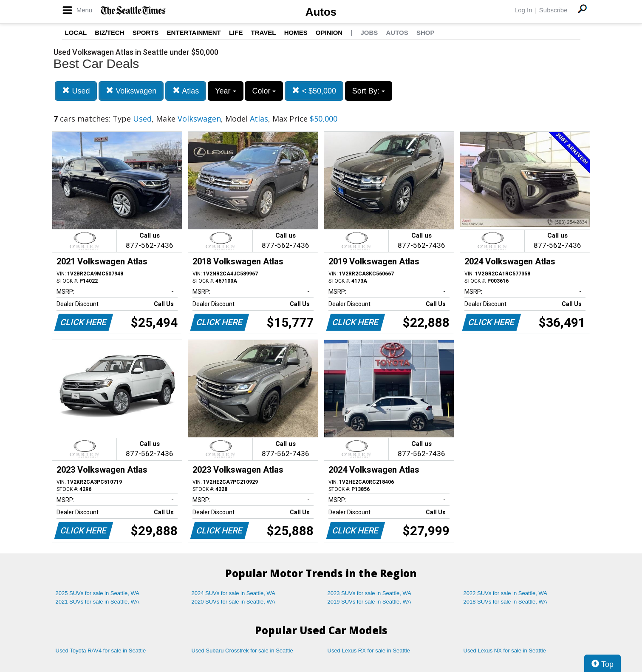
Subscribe (553, 10)
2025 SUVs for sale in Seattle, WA (98, 593)
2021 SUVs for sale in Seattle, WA (98, 602)
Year (225, 91)
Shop (426, 33)
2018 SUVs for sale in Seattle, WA (506, 602)
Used (76, 91)
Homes (296, 33)
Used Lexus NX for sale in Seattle (505, 651)
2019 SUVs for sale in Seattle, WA (370, 602)
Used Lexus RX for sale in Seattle (369, 651)
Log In (523, 10)
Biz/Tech (109, 33)
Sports (146, 33)
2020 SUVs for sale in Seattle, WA (234, 602)
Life (236, 33)
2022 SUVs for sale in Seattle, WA (506, 593)
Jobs (369, 33)
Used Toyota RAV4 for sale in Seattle (101, 651)
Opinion (329, 33)
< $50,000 (314, 91)
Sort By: (369, 91)
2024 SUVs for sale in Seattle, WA (234, 593)
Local (76, 33)
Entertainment (194, 33)
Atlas (186, 91)
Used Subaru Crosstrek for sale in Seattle (242, 651)
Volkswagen (131, 91)
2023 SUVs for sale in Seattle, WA (370, 593)
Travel (264, 33)
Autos (321, 12)
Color (264, 91)
